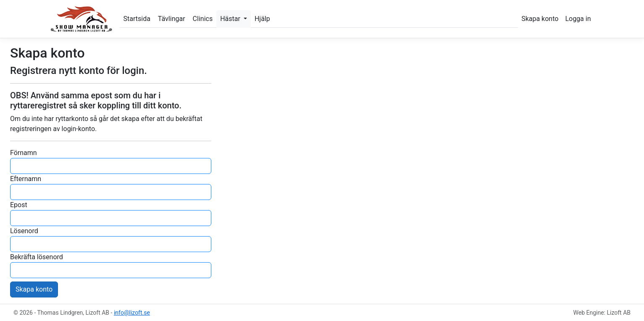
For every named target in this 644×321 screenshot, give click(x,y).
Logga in (578, 19)
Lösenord (24, 231)
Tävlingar (172, 19)
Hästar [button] (231, 19)
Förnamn (24, 153)
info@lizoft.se (132, 313)
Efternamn (26, 179)
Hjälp (262, 19)
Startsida (137, 19)
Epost (19, 205)
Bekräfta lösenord (37, 257)
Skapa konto (540, 19)
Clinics (203, 19)
